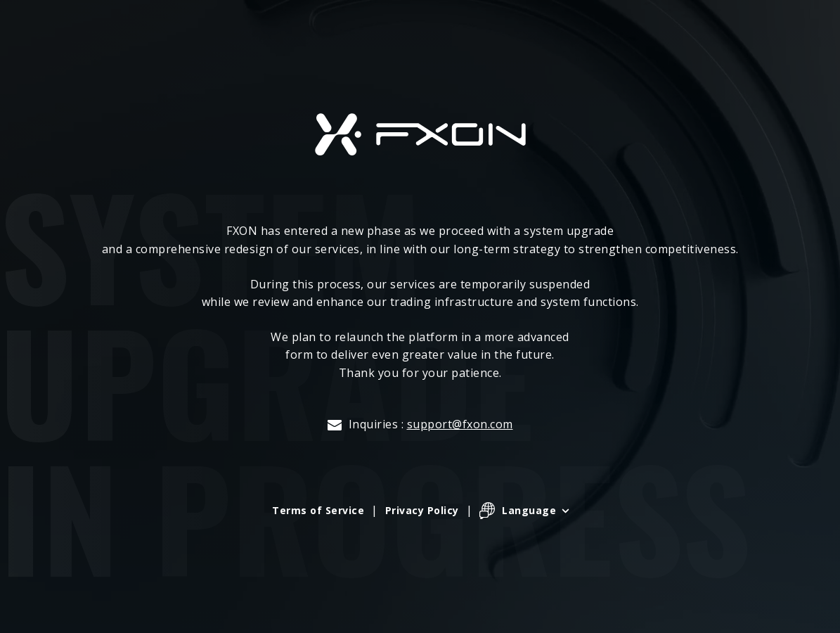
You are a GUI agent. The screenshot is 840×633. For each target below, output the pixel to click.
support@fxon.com (460, 424)
